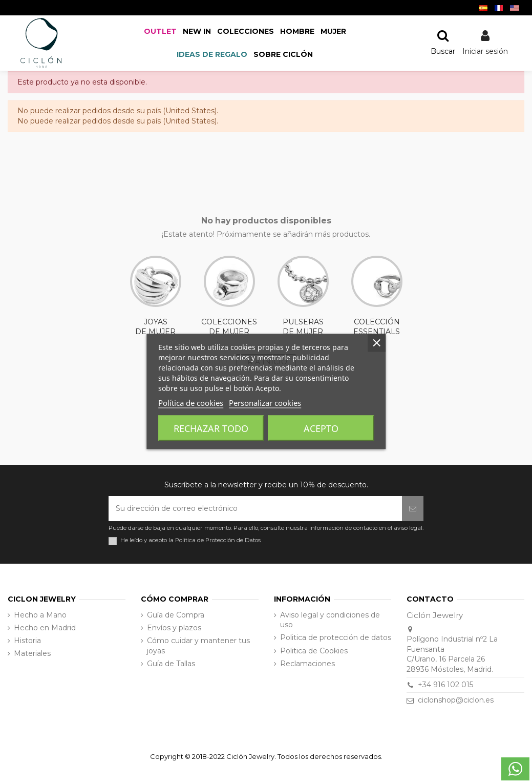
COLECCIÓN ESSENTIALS (377, 296)
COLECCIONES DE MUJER (229, 296)
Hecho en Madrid (45, 628)
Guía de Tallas (171, 664)
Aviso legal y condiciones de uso (330, 620)
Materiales (32, 653)
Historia (27, 641)
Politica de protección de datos (336, 637)
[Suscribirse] (413, 509)
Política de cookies (191, 403)
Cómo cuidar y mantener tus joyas (198, 646)
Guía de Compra (176, 615)
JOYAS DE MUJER (156, 296)
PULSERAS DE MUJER (303, 296)
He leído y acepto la (190, 540)
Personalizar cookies (265, 403)
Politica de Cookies (314, 651)
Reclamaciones (307, 664)
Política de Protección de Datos (218, 540)
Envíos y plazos (174, 628)
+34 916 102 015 (445, 685)
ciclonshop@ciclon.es (456, 700)
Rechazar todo (211, 428)
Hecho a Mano (40, 615)
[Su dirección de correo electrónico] (255, 509)
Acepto (321, 428)
